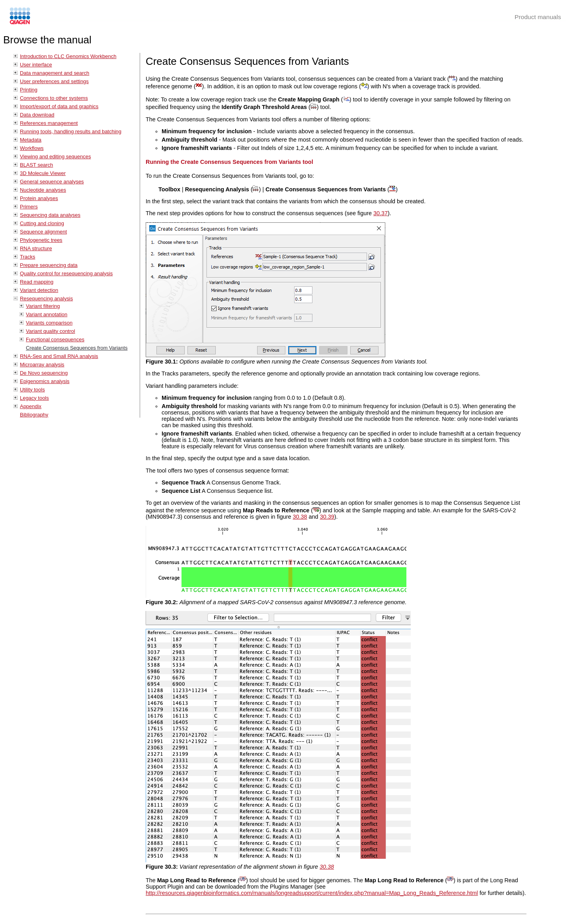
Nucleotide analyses (43, 190)
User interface (36, 65)
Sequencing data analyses (50, 215)
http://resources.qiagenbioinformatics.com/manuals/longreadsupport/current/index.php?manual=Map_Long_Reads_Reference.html (312, 893)
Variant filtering (43, 306)
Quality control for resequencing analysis (66, 273)
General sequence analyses (52, 182)
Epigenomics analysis (45, 381)
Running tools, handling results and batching (71, 131)
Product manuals (538, 17)
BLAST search (36, 165)
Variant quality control (51, 331)
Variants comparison (49, 323)
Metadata (31, 140)
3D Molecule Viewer (43, 173)
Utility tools (32, 390)
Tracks (27, 257)
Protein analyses (39, 198)
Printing (29, 90)
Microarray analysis (42, 365)
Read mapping (37, 282)
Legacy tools (34, 398)
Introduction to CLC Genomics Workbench (68, 56)
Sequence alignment (43, 232)
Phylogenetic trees (41, 240)
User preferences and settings (54, 81)
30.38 (300, 517)
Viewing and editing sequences (55, 157)
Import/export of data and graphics (59, 106)
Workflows (32, 148)
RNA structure (36, 248)
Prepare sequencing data (49, 265)
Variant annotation (47, 314)
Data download (37, 115)
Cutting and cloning (42, 223)
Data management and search (55, 73)
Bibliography (34, 415)
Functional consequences (55, 339)
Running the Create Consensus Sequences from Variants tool (229, 162)
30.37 (381, 213)
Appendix (31, 406)
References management (49, 123)
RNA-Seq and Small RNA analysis (59, 356)
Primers (29, 207)
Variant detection (39, 290)
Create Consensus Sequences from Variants (77, 348)
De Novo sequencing (44, 373)
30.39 (327, 517)
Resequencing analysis (46, 299)
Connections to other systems (54, 98)
